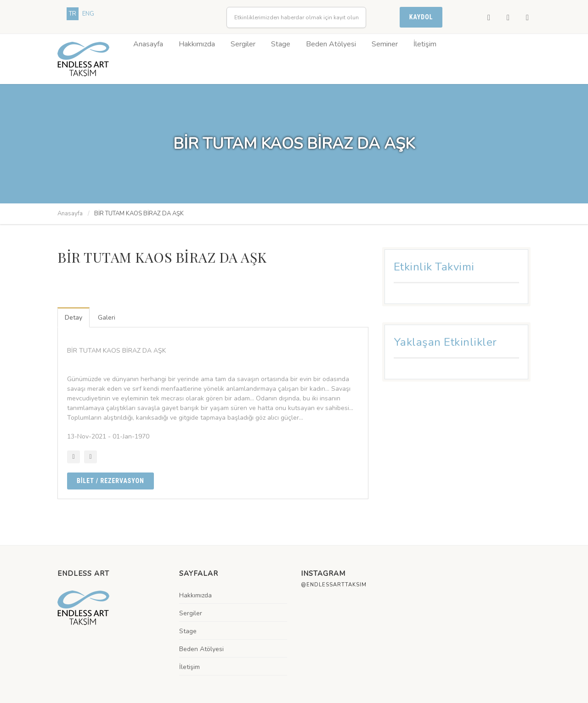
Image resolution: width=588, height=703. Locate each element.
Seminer (385, 44)
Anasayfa (148, 44)
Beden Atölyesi (331, 44)
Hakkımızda (197, 44)
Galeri (107, 318)
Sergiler (243, 44)
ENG (88, 14)
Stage (281, 44)
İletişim (425, 44)
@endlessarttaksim (334, 585)
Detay (73, 318)
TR (73, 14)
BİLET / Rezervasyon (110, 481)
